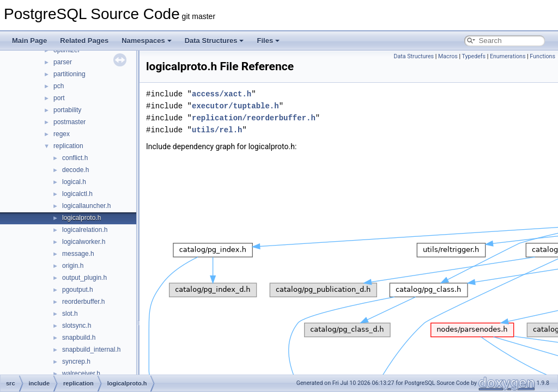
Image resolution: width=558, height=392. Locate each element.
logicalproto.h (81, 218)
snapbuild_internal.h (91, 350)
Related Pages (84, 41)
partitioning (69, 74)
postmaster (69, 122)
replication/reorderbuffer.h (254, 118)
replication (68, 146)
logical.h (74, 182)
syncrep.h (76, 362)
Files (268, 41)
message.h (78, 254)
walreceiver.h (81, 373)
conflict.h (75, 158)
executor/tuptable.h (235, 106)
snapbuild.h (79, 338)
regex (62, 134)
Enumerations (508, 56)
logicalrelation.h (85, 230)
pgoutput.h (78, 290)
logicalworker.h (84, 242)
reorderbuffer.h (84, 302)
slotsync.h (77, 326)
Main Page (29, 41)
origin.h (73, 266)
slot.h (70, 314)
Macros (448, 56)
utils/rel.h (217, 130)
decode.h (75, 170)
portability (67, 110)
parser (63, 62)
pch (59, 86)
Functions (542, 56)
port (59, 98)
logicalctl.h (77, 194)
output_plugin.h (84, 278)
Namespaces (147, 41)
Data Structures (214, 41)
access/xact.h (222, 94)
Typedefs (474, 56)
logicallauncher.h (86, 206)
